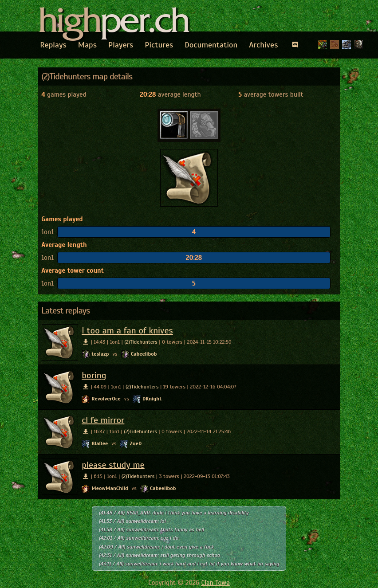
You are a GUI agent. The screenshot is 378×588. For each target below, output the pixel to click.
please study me (113, 465)
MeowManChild (110, 488)
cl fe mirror (103, 420)
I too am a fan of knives (127, 331)
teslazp (100, 354)
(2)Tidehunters (141, 342)
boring (94, 375)
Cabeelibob (144, 354)
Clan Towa (216, 583)
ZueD (136, 443)
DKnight (152, 399)
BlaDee (100, 443)
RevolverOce (106, 399)
